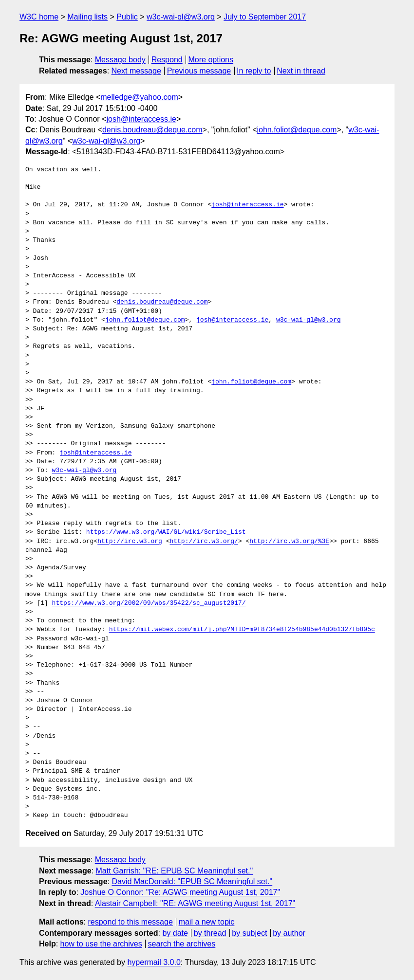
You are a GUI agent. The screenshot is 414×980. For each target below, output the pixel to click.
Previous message (199, 71)
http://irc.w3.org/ (204, 542)
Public (127, 17)
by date (175, 933)
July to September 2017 (265, 17)
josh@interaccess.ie (141, 119)
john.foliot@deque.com (297, 130)
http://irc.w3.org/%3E (289, 542)
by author (289, 933)
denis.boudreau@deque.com (152, 130)
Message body (120, 60)
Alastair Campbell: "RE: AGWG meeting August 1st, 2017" (195, 903)
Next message (136, 71)
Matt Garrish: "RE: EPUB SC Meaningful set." (175, 871)
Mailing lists (87, 17)
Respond (167, 60)
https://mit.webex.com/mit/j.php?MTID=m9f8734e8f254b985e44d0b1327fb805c (242, 630)
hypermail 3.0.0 (154, 962)
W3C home (39, 17)
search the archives (182, 944)
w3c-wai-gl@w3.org (181, 17)
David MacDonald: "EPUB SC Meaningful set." (192, 881)
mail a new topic (207, 922)
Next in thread (301, 71)
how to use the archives (101, 944)
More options (211, 60)
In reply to (254, 71)
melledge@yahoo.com (139, 97)
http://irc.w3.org (130, 542)
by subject (249, 933)
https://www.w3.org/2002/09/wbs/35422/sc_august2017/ (149, 603)
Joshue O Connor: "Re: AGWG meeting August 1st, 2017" (180, 892)
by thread (210, 933)
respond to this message (130, 922)
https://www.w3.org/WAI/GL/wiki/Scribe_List (166, 532)
